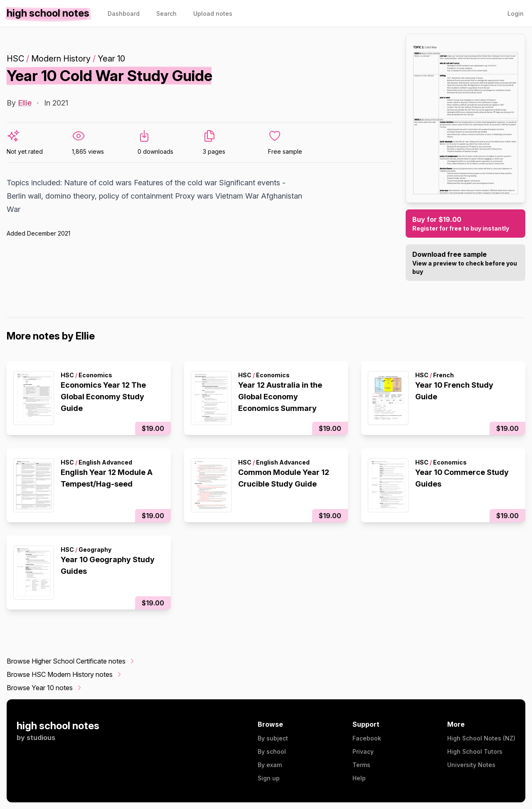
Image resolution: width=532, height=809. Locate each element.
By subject (273, 738)
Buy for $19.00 (465, 224)
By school (272, 751)
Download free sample (465, 263)
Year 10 (111, 59)
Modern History (61, 59)
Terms (361, 765)
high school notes (58, 726)
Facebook (367, 738)
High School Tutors (475, 751)
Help (359, 778)
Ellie (25, 103)
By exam (270, 765)
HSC (15, 59)
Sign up (269, 778)
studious (41, 738)
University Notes (471, 765)
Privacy (363, 751)
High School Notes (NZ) (481, 738)
